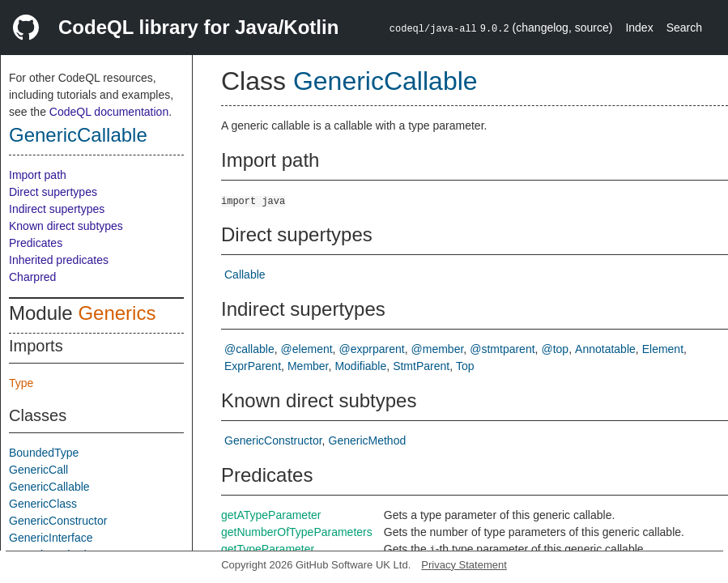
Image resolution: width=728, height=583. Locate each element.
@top (555, 349)
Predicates (36, 243)
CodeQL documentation (109, 112)
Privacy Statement (464, 565)
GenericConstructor (58, 521)
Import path (38, 175)
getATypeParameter (271, 515)
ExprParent (253, 366)
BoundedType (44, 453)
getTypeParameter (268, 549)
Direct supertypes (53, 192)
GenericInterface (51, 538)
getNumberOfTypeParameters (297, 532)
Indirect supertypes (57, 209)
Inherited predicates (59, 260)
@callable (249, 349)
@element (307, 349)
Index (639, 28)
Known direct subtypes (66, 226)
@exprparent (372, 349)
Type (21, 383)
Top (465, 366)
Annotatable (605, 349)
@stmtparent (502, 349)
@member (438, 349)
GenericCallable (78, 135)
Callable (245, 274)
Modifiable (360, 366)
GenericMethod (368, 440)
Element (663, 349)
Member (308, 366)
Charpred (32, 277)
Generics (117, 313)
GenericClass (43, 504)
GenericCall (38, 470)
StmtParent (421, 366)
